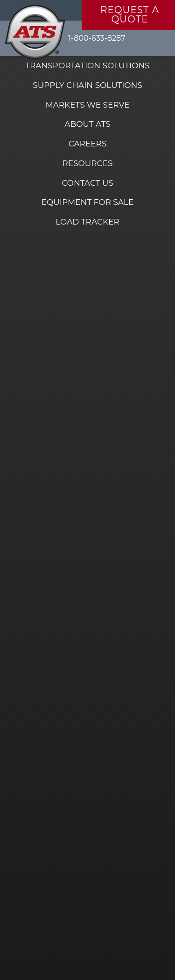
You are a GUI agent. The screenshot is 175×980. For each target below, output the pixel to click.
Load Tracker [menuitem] (87, 222)
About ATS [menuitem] (87, 124)
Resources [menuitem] (87, 163)
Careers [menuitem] (88, 144)
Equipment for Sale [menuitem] (88, 202)
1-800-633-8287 (97, 38)
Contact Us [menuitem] (87, 183)
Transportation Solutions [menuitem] (87, 65)
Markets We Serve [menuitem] (87, 105)
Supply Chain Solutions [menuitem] (87, 85)
